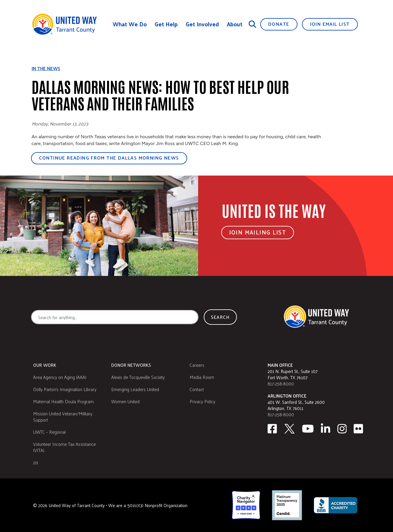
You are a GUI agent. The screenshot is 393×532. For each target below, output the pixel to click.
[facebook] (272, 429)
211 (36, 462)
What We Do (130, 24)
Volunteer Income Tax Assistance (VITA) (64, 447)
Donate (279, 24)
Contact (197, 389)
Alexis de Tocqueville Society (138, 377)
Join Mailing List (258, 232)
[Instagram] (342, 429)
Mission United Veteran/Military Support (63, 417)
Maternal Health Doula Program (63, 401)
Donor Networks (131, 365)
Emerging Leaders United (135, 389)
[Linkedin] (326, 429)
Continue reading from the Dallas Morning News (109, 158)
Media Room (202, 377)
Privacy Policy (202, 401)
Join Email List (330, 24)
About (235, 24)
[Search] (253, 24)
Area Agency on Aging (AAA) (60, 377)
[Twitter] (290, 429)
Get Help (166, 24)
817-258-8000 (281, 384)
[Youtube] (308, 429)
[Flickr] (358, 429)
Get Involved (202, 24)
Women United (125, 401)
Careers (197, 365)
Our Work (45, 365)
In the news (46, 68)
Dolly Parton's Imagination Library (65, 389)
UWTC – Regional (49, 432)
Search (220, 317)
